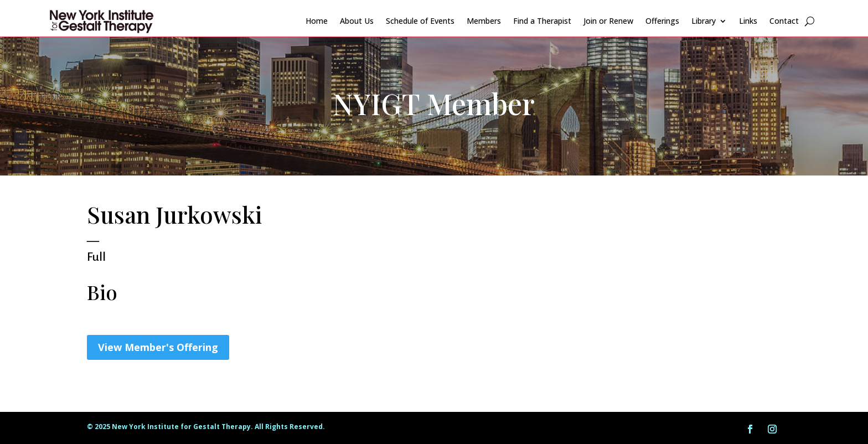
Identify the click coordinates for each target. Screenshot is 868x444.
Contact (784, 21)
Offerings (662, 21)
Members (484, 21)
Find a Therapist (542, 21)
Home (317, 21)
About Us (357, 21)
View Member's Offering (158, 347)
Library (704, 21)
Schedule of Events (420, 21)
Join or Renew (608, 21)
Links (748, 21)
